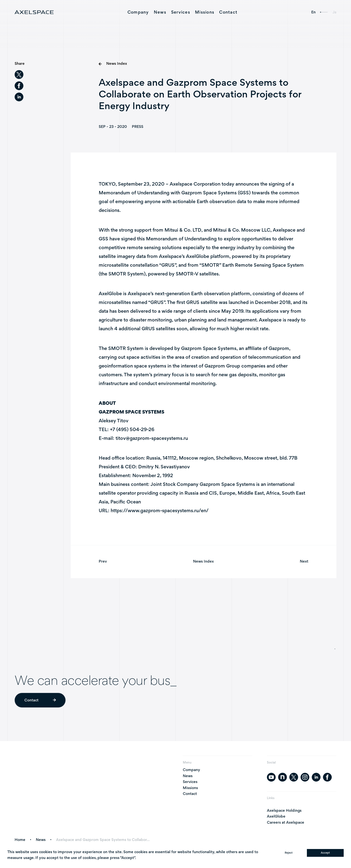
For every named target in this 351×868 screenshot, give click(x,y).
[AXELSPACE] (34, 12)
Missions (205, 12)
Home (20, 840)
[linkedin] (19, 97)
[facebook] (19, 86)
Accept (325, 853)
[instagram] (305, 777)
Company (138, 12)
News (160, 12)
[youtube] (271, 777)
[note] (283, 777)
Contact (228, 12)
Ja (334, 12)
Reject (289, 853)
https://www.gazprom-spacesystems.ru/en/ (160, 511)
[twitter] (19, 75)
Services (181, 12)
